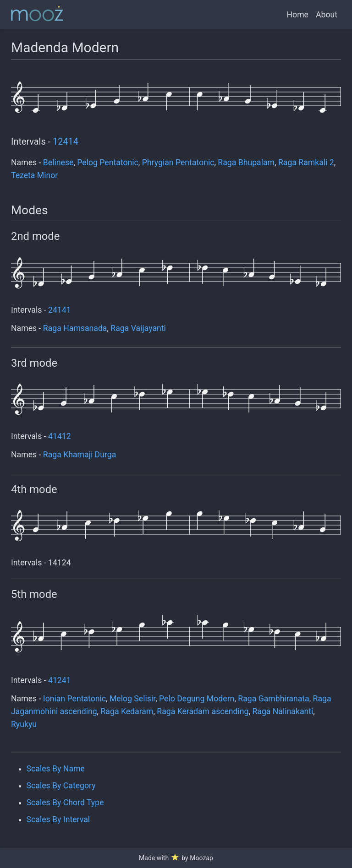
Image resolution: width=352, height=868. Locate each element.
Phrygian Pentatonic (178, 163)
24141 (60, 310)
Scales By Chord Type (65, 803)
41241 (60, 680)
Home (298, 15)
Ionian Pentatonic (74, 699)
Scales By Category (61, 786)
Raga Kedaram (127, 711)
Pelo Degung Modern (197, 699)
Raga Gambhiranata (273, 699)
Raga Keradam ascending (203, 711)
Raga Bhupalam (246, 163)
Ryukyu (24, 724)
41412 (60, 436)
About (327, 15)
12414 (66, 142)
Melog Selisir (132, 699)
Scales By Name (56, 769)
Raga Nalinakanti (283, 711)
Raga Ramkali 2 (306, 163)
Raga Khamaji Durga (80, 455)
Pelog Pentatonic (108, 163)
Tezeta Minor (34, 175)
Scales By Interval (58, 819)
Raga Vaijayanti (138, 328)
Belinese (58, 163)
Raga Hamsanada (75, 328)
